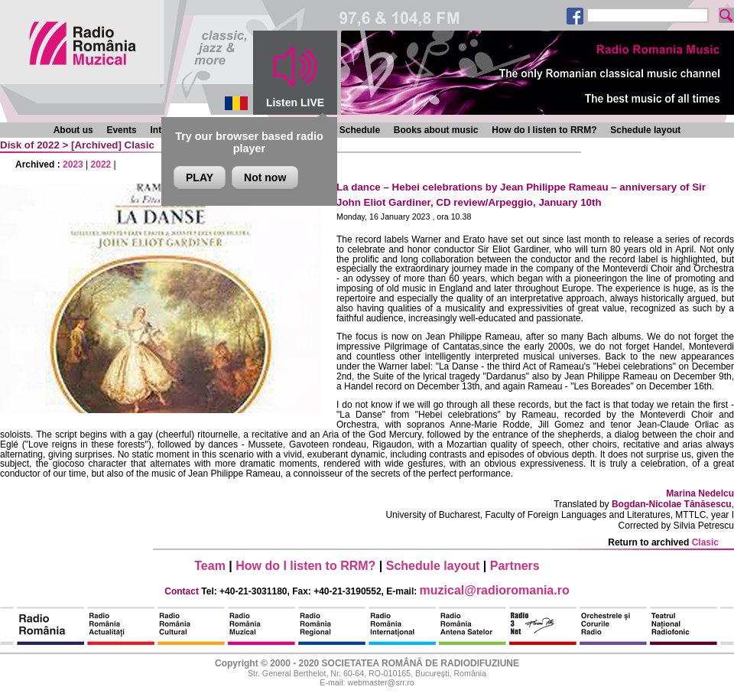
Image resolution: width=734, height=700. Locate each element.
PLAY (200, 177)
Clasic (140, 145)
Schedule (360, 130)
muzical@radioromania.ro (495, 590)
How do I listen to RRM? (544, 130)
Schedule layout (645, 130)
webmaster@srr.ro (380, 682)
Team (210, 566)
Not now (265, 177)
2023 (73, 164)
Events (121, 130)
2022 (101, 164)
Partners (515, 566)
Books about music (436, 130)
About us (73, 130)
